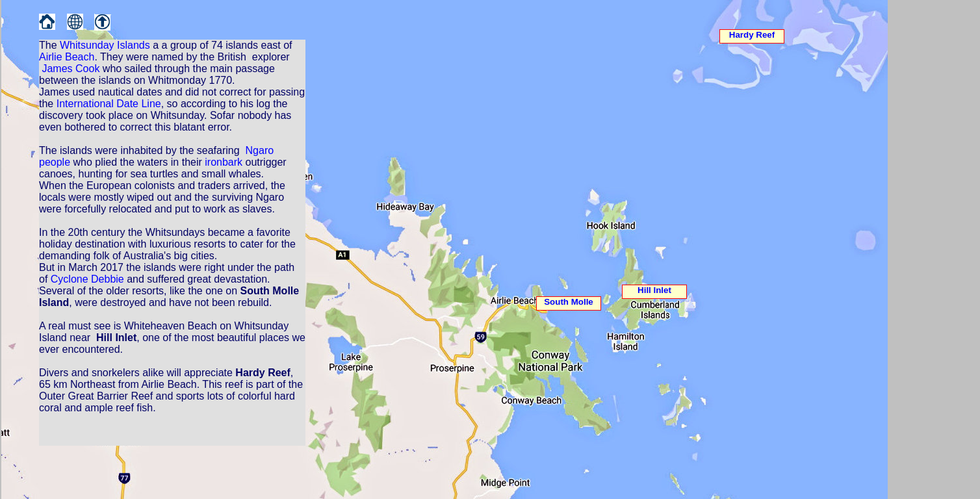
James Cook (71, 69)
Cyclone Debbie (87, 279)
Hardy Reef (752, 35)
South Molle (569, 302)
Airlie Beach (67, 57)
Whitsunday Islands (105, 45)
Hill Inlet (654, 290)
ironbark (224, 162)
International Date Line (109, 104)
